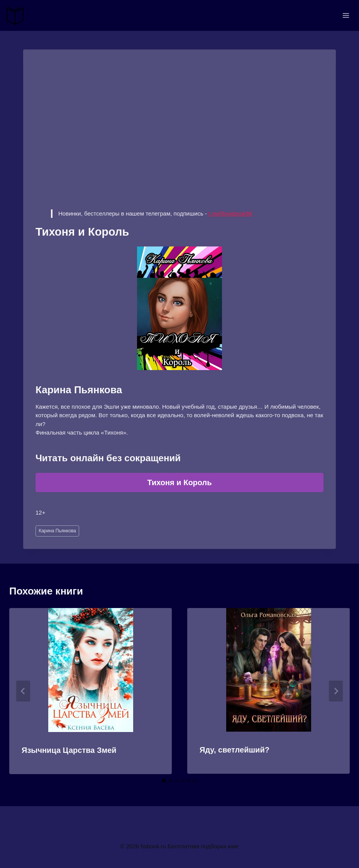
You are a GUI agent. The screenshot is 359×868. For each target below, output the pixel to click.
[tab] (164, 781)
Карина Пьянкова (57, 531)
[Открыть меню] (346, 15)
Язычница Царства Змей (69, 750)
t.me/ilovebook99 (230, 213)
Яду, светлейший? (235, 750)
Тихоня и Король (179, 482)
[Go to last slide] (23, 691)
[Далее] (336, 691)
